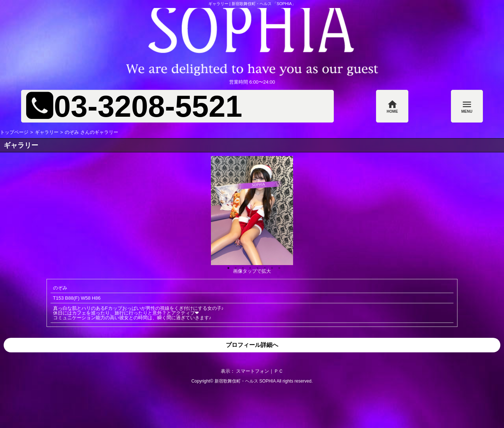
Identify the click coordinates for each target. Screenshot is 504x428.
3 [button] (241, 266)
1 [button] (227, 266)
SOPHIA (267, 381)
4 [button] (248, 266)
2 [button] (234, 266)
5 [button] (256, 266)
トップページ (14, 132)
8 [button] (277, 266)
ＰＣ (279, 371)
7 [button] (270, 266)
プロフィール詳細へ (252, 345)
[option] (252, 211)
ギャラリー (47, 132)
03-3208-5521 (148, 106)
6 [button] (263, 266)
